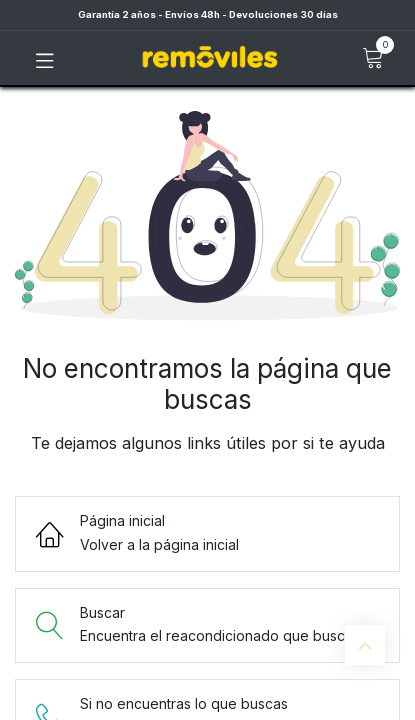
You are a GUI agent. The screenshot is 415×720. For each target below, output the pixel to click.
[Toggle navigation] (45, 58)
